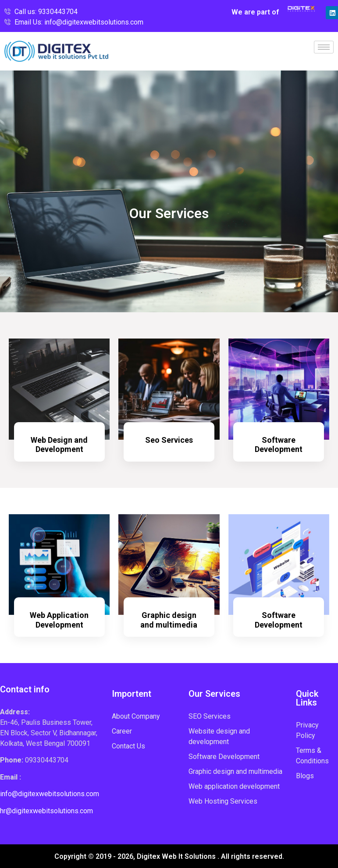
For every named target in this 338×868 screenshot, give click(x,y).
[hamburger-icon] (324, 47)
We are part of (255, 12)
